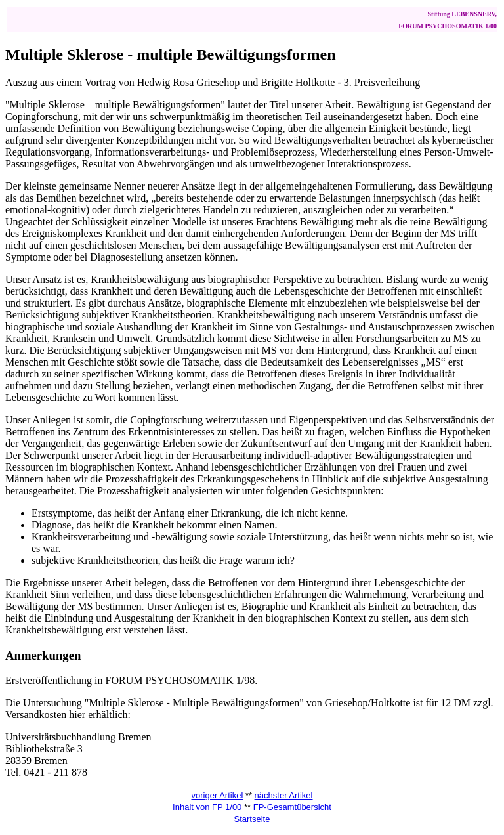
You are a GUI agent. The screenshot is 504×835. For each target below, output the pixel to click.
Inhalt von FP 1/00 (207, 807)
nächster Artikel (284, 795)
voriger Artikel (218, 795)
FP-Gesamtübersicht (292, 807)
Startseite (252, 819)
